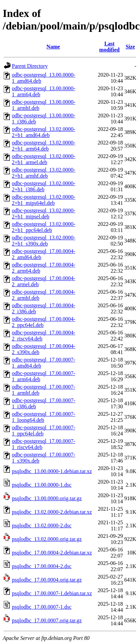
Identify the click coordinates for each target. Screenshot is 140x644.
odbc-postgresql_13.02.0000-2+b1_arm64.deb (44, 146)
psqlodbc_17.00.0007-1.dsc (42, 607)
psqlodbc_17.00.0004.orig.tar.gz (47, 580)
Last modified (109, 47)
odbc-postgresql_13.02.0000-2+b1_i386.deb (44, 186)
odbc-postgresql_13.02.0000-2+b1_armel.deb (44, 159)
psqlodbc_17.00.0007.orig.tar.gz (47, 620)
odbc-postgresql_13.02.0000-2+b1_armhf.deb (44, 173)
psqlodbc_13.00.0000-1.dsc (42, 485)
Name (53, 47)
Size (130, 47)
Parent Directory (30, 66)
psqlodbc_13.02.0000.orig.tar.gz (47, 539)
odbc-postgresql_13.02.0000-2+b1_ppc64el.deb (44, 227)
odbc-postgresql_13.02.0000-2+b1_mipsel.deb (44, 213)
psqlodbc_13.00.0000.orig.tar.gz (47, 498)
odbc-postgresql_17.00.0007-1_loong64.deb (44, 417)
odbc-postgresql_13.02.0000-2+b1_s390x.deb (44, 241)
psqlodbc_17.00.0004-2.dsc (42, 566)
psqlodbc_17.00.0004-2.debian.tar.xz (52, 553)
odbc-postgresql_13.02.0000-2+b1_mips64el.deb (44, 200)
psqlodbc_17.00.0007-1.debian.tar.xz (52, 593)
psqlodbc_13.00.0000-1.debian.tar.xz (52, 471)
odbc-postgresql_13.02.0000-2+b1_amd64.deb (44, 132)
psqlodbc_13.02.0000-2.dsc (42, 525)
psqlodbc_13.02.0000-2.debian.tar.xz (52, 512)
